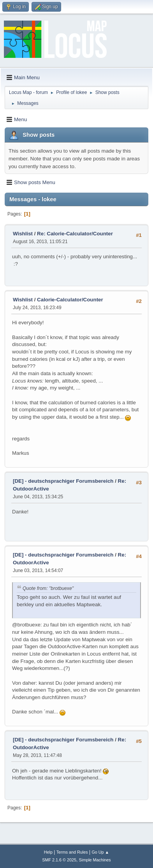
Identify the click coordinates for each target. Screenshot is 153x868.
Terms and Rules (72, 852)
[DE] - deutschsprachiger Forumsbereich (63, 481)
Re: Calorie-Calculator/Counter (75, 234)
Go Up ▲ (100, 852)
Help (48, 852)
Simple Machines (95, 860)
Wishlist (23, 234)
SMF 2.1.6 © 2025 (59, 860)
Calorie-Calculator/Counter (70, 300)
